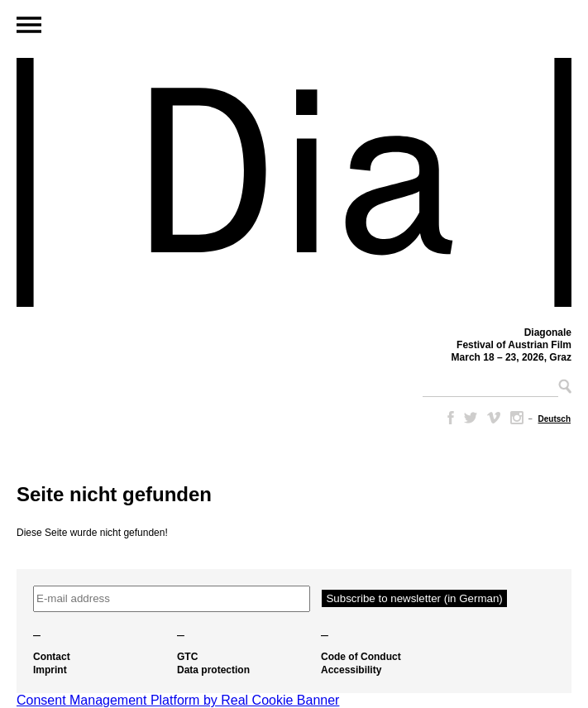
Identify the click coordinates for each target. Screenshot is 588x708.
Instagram (517, 418)
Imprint (50, 670)
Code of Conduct (361, 657)
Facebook (447, 418)
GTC (187, 657)
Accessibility (351, 670)
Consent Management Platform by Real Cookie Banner (178, 700)
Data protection (213, 670)
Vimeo (494, 418)
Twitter (471, 418)
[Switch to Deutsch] (555, 419)
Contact (52, 657)
